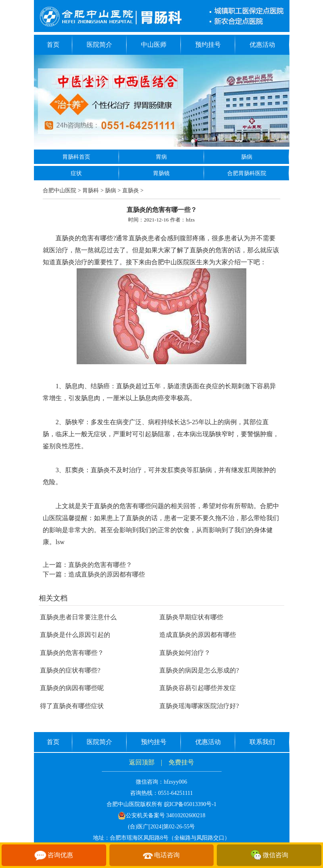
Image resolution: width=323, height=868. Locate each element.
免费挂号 (181, 762)
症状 (76, 173)
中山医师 (154, 45)
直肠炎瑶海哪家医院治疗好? (199, 706)
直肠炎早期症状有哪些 (191, 617)
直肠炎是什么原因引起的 (75, 635)
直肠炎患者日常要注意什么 (78, 617)
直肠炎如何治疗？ (185, 653)
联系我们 (262, 742)
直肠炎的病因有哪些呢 (72, 688)
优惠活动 (262, 45)
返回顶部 (142, 762)
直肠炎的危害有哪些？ (100, 565)
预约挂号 (208, 45)
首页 (53, 45)
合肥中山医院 (59, 191)
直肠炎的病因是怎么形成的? (199, 670)
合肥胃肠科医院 (247, 173)
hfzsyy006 (175, 782)
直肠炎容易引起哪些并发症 (198, 688)
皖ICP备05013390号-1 (190, 804)
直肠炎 (131, 191)
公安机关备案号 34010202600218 (162, 815)
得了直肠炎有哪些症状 (72, 706)
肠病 (247, 157)
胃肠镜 (161, 173)
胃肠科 (91, 191)
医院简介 (99, 45)
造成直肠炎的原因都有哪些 (107, 574)
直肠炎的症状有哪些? (70, 670)
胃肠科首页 (76, 157)
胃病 (161, 157)
